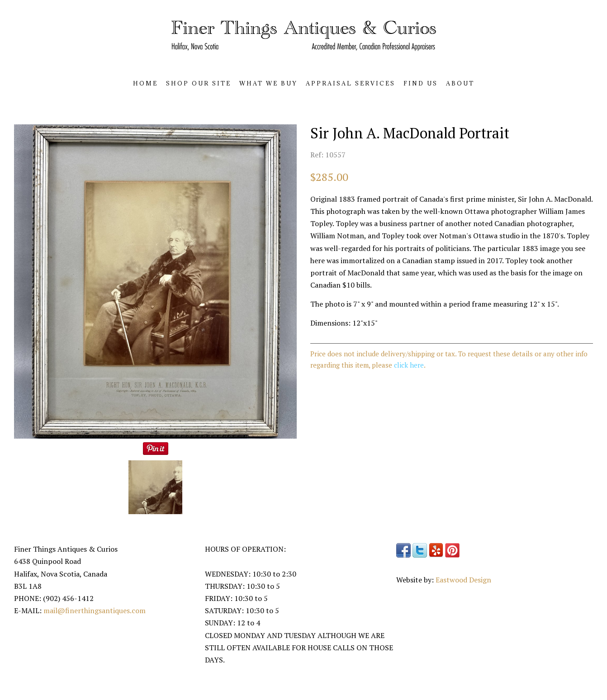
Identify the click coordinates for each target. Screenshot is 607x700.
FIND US (421, 83)
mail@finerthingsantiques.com (95, 610)
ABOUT (460, 83)
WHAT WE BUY (268, 83)
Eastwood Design (463, 580)
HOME (145, 83)
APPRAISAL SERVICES (351, 83)
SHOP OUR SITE (199, 83)
